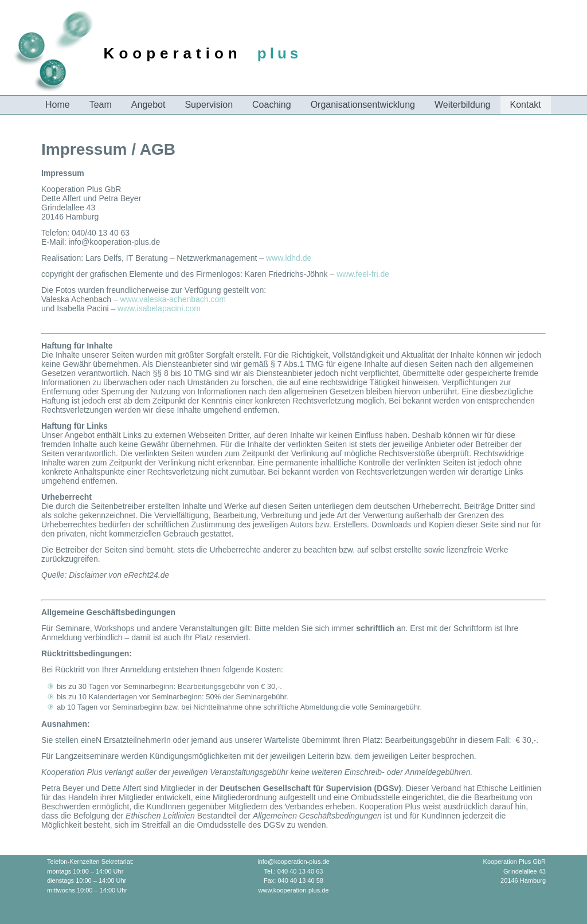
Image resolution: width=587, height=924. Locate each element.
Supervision (209, 105)
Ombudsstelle (375, 797)
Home (58, 105)
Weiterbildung (463, 105)
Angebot (148, 105)
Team (101, 105)
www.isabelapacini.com (159, 308)
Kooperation (173, 53)
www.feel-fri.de (363, 274)
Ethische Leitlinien (508, 788)
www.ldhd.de (289, 258)
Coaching (272, 105)
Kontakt (526, 105)
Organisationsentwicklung (363, 105)
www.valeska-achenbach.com (173, 299)
